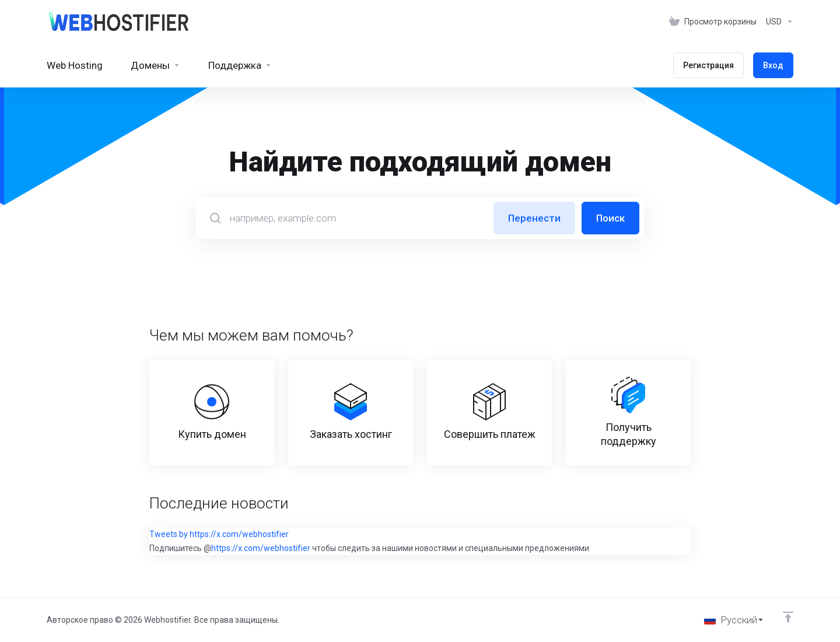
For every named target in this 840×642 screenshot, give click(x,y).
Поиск (610, 218)
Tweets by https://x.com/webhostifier (219, 534)
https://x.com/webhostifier (261, 548)
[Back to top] (788, 617)
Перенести (534, 218)
